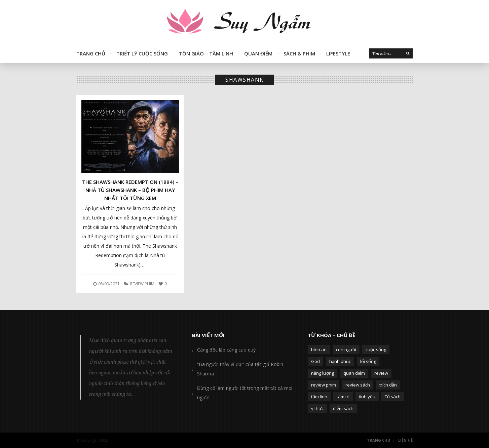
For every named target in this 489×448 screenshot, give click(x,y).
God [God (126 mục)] (315, 361)
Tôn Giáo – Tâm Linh (206, 53)
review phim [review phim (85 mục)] (324, 385)
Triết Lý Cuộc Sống (142, 53)
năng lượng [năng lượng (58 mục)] (323, 373)
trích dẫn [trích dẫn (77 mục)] (388, 385)
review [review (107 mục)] (381, 373)
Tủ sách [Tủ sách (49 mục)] (393, 397)
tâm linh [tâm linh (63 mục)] (319, 397)
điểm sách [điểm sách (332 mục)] (343, 408)
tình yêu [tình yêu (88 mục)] (367, 397)
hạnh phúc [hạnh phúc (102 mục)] (340, 361)
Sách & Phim (299, 53)
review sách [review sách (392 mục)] (358, 385)
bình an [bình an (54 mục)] (319, 350)
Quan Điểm (258, 53)
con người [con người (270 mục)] (346, 350)
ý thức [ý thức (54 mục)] (317, 408)
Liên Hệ (405, 440)
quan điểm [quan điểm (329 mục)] (354, 373)
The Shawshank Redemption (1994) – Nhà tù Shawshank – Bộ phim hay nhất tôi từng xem (130, 190)
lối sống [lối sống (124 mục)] (368, 361)
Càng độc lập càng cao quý (226, 350)
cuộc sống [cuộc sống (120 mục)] (376, 350)
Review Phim (142, 284)
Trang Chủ (91, 53)
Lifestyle (338, 53)
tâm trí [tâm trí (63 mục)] (343, 397)
